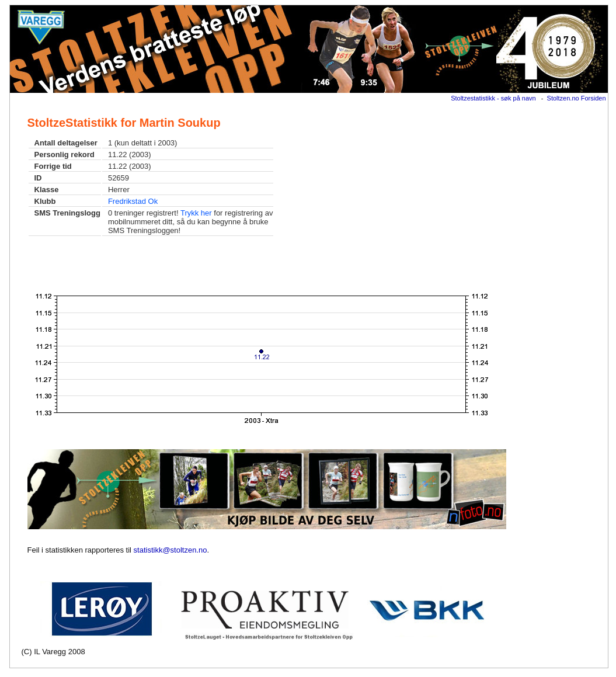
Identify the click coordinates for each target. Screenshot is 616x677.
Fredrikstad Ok (133, 201)
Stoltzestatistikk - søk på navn (493, 98)
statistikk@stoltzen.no (170, 550)
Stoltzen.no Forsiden (577, 98)
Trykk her (196, 213)
